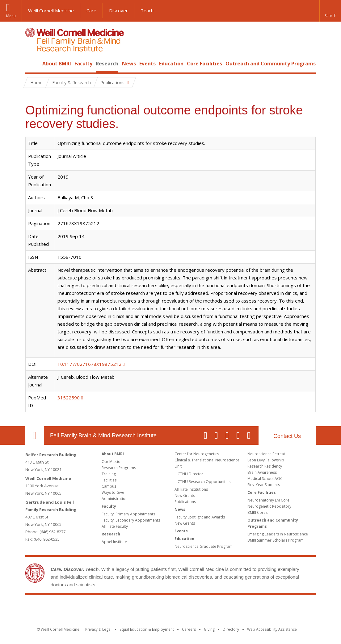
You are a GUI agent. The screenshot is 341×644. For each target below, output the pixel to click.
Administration (115, 499)
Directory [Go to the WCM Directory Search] (231, 629)
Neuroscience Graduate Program (204, 546)
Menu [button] (11, 16)
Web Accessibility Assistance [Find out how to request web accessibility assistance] (272, 629)
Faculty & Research (72, 83)
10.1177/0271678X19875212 (89, 364)
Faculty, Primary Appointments (128, 514)
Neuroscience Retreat (266, 454)
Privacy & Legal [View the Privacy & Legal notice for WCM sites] (98, 629)
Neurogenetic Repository (269, 506)
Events (147, 64)
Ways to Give (113, 492)
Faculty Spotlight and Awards (200, 517)
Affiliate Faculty (115, 526)
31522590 (69, 398)
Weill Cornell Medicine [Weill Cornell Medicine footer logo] (125, 607)
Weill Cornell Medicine (51, 10)
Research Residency (265, 466)
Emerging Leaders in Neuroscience (278, 534)
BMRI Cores (257, 512)
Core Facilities (204, 64)
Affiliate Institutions (191, 489)
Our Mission (112, 462)
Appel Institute (114, 542)
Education (171, 64)
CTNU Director (190, 474)
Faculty (83, 64)
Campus (109, 486)
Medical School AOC (265, 479)
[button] (330, 11)
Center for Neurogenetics (197, 454)
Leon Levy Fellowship (266, 460)
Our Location (35, 436)
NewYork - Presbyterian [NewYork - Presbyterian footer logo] (222, 607)
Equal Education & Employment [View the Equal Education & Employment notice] (147, 629)
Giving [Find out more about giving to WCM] (209, 629)
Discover (118, 10)
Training (109, 474)
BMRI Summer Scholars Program (276, 540)
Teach (147, 10)
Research (107, 64)
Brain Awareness (262, 472)
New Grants (185, 495)
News (129, 64)
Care (91, 10)
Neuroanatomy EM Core (268, 500)
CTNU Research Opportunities (204, 482)
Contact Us (287, 436)
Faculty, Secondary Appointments (131, 520)
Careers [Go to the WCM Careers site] (189, 629)
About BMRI (57, 64)
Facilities (109, 480)
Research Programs (119, 468)
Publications (185, 502)
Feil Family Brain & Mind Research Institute (103, 436)
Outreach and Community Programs (271, 64)
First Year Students (264, 485)
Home (32, 64)
